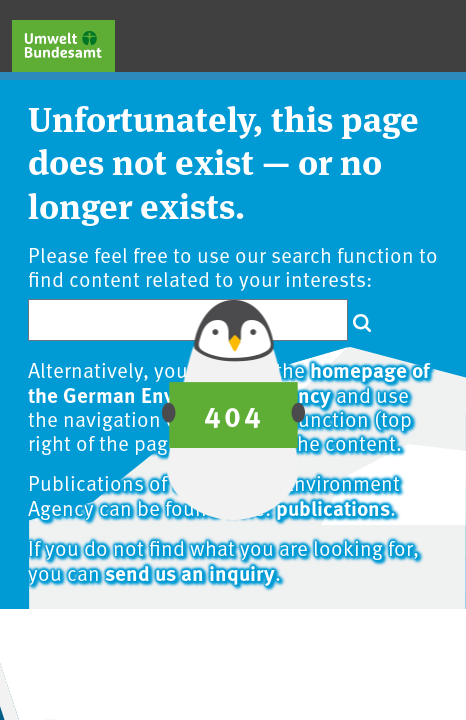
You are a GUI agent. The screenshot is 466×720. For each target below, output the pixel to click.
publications (333, 507)
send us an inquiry (190, 572)
